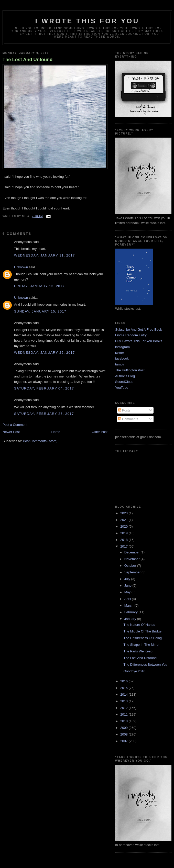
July (128, 579)
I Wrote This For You (87, 21)
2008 (124, 734)
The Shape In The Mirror (141, 645)
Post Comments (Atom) (40, 441)
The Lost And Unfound (28, 60)
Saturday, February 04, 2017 (44, 388)
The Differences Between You (145, 665)
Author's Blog (125, 376)
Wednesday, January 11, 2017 (45, 255)
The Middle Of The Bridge (142, 631)
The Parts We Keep (138, 651)
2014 (124, 694)
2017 (124, 546)
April (128, 599)
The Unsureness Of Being (143, 638)
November (133, 559)
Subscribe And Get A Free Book (139, 330)
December (133, 552)
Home (56, 432)
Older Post (100, 432)
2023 (124, 513)
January (131, 619)
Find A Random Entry (131, 335)
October (131, 566)
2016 (124, 681)
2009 (124, 728)
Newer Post (11, 432)
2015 (124, 688)
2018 (124, 540)
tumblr (120, 364)
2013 (124, 701)
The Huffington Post (130, 370)
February (132, 612)
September (133, 572)
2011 (124, 714)
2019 (124, 533)
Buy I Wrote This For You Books (139, 341)
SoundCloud (124, 382)
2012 (124, 708)
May (128, 592)
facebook (122, 358)
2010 (124, 721)
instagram (122, 347)
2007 (124, 741)
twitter (120, 353)
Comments (128, 419)
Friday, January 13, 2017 (39, 286)
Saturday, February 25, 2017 (44, 414)
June (128, 586)
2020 (124, 526)
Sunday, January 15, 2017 (40, 311)
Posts (124, 410)
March (129, 605)
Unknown (21, 267)
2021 (124, 520)
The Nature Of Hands (139, 625)
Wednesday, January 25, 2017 (45, 353)
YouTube (122, 388)
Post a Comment (15, 425)
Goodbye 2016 (134, 671)
